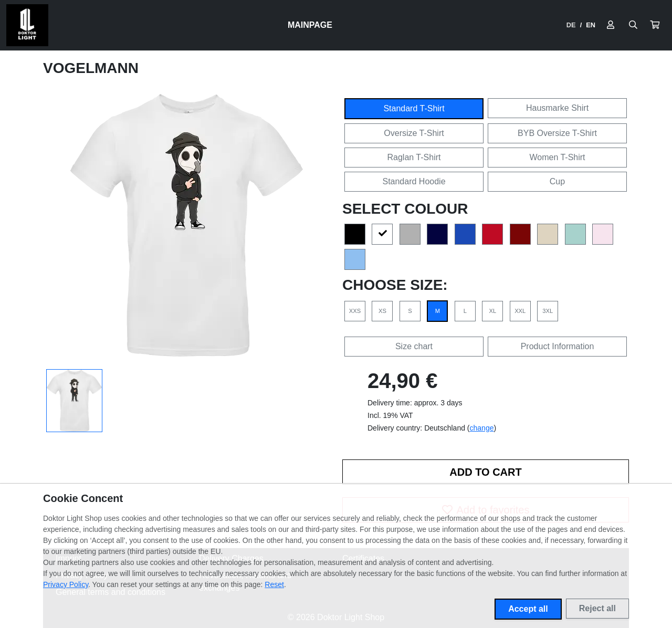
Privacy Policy (66, 584)
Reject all (597, 608)
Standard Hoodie (414, 181)
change (482, 428)
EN (591, 25)
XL (492, 311)
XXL (520, 311)
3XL (548, 311)
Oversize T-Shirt (414, 133)
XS (382, 311)
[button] (655, 25)
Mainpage (310, 25)
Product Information (558, 346)
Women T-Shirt (557, 157)
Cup (557, 181)
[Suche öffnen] (633, 25)
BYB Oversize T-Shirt (557, 133)
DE (571, 25)
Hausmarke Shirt (557, 108)
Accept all (528, 609)
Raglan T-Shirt (414, 157)
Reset (274, 584)
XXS (355, 311)
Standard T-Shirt (414, 108)
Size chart (414, 346)
